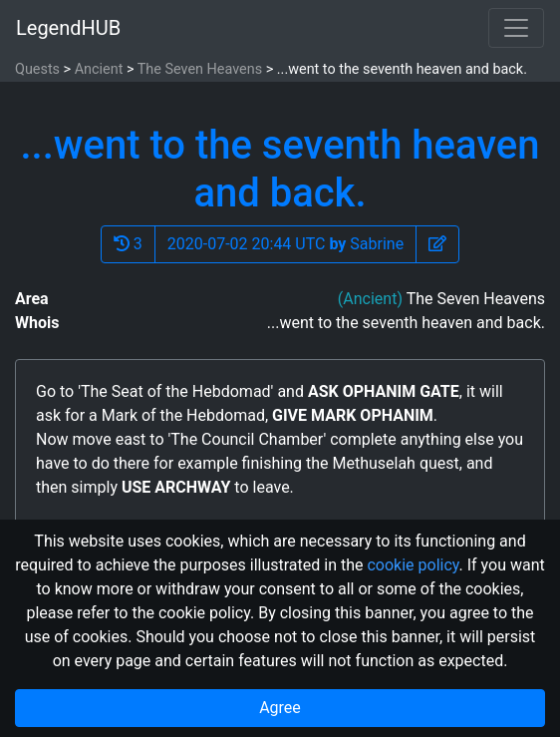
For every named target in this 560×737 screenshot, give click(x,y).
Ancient (99, 69)
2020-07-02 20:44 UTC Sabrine (285, 244)
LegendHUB (68, 28)
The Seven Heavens (200, 69)
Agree (280, 708)
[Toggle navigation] (516, 28)
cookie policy (413, 565)
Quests (37, 69)
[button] (437, 244)
